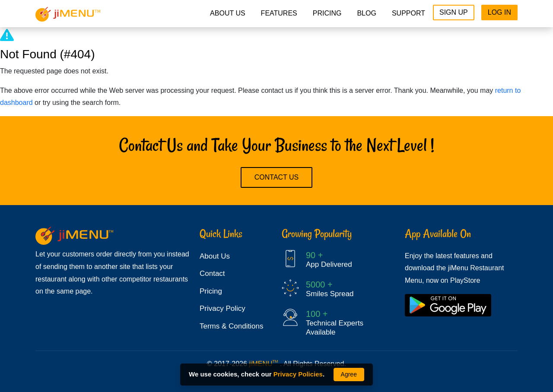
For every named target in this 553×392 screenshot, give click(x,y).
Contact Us (277, 177)
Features (279, 13)
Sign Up (454, 12)
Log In (499, 12)
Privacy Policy (222, 308)
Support (408, 13)
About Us (228, 13)
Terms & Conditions (231, 326)
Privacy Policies (298, 374)
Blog (366, 13)
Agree (349, 374)
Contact (212, 273)
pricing (327, 13)
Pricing (211, 291)
